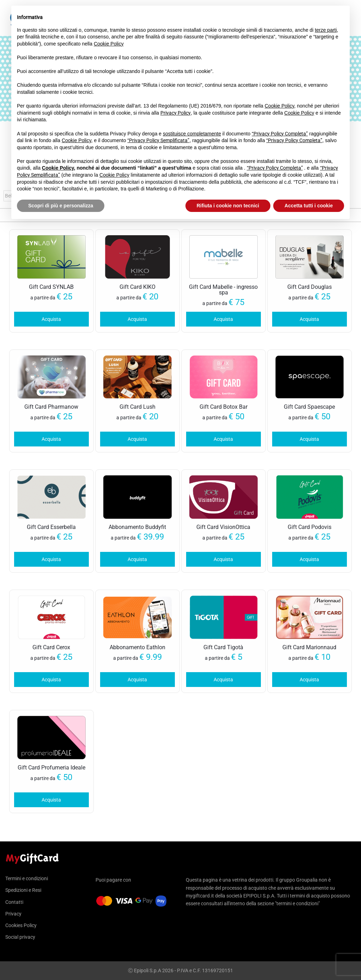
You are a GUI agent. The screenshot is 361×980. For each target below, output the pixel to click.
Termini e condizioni (27, 879)
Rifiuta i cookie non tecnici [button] (228, 206)
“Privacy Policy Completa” (280, 134)
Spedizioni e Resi (23, 890)
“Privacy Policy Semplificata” (158, 140)
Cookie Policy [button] (109, 44)
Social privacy (20, 937)
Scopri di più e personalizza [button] (61, 206)
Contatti (14, 902)
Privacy (13, 914)
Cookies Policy (21, 925)
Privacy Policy (176, 113)
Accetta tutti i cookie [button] (309, 206)
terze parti (326, 30)
